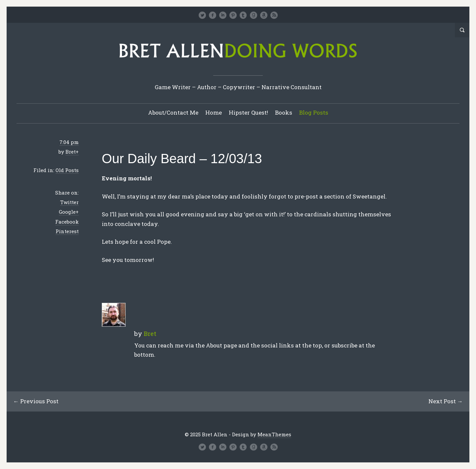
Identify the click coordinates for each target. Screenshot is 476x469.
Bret (71, 152)
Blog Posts (314, 112)
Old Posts (67, 170)
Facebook (67, 222)
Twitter (69, 202)
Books (284, 112)
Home (214, 112)
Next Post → (446, 401)
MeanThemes (274, 434)
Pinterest (67, 231)
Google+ (69, 212)
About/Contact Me (173, 112)
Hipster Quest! (248, 112)
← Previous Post (36, 401)
